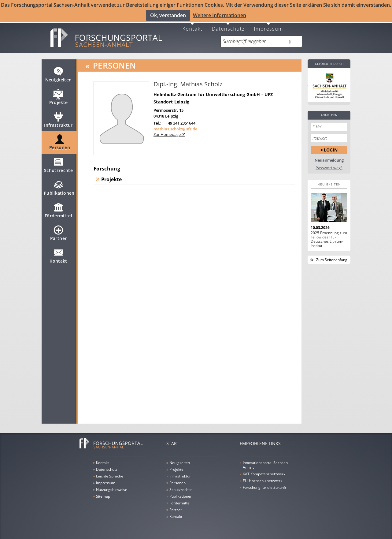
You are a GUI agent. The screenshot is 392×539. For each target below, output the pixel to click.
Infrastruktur (58, 120)
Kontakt (193, 26)
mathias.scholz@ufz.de (175, 126)
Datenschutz (228, 26)
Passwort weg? (329, 165)
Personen (60, 143)
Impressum (268, 26)
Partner (58, 233)
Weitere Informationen (220, 15)
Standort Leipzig (171, 99)
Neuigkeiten (59, 75)
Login (331, 147)
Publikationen (59, 188)
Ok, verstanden (168, 15)
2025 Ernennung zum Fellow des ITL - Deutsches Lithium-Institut (329, 237)
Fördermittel (58, 211)
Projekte (59, 97)
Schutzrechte (58, 165)
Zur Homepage (168, 132)
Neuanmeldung (329, 158)
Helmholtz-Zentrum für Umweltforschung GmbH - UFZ (213, 92)
